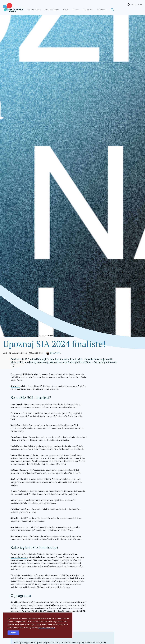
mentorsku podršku (19, 557)
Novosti (66, 9)
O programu (88, 9)
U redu (13, 633)
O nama (76, 9)
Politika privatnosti (47, 627)
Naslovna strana (34, 9)
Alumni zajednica (52, 9)
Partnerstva (101, 9)
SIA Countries (136, 4)
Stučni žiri (15, 386)
